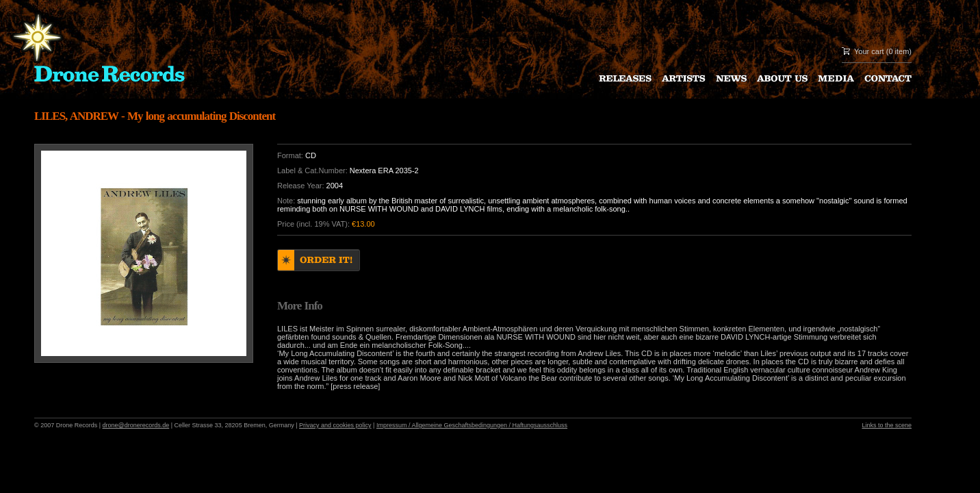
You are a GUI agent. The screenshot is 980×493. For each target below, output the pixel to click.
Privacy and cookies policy (335, 425)
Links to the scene (887, 425)
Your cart (869, 51)
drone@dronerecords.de (136, 425)
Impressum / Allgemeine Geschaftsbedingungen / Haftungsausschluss (472, 425)
